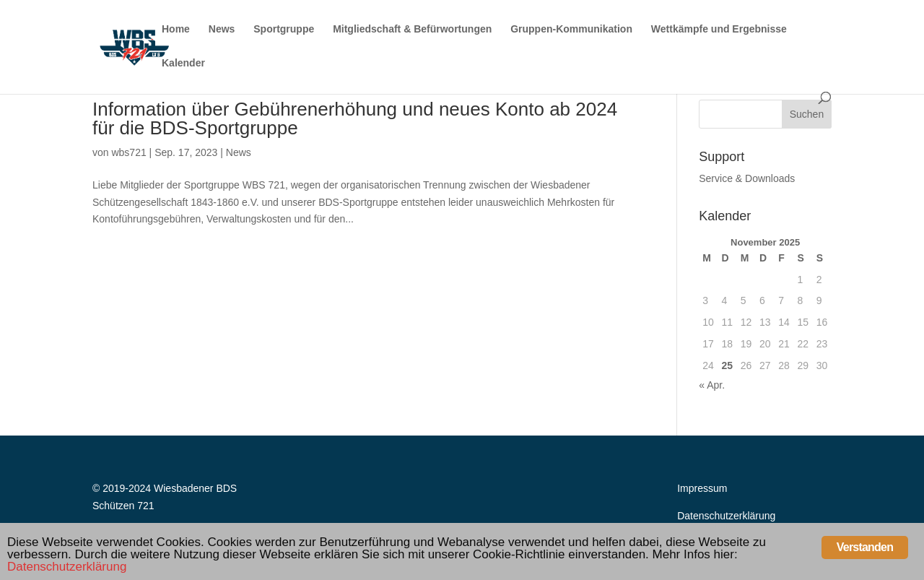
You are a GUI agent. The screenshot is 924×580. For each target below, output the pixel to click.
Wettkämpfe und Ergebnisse (719, 29)
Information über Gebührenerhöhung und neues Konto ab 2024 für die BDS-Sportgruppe (355, 118)
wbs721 (128, 152)
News (222, 29)
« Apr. (712, 385)
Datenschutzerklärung (726, 516)
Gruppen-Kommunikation (571, 29)
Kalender (183, 63)
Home (176, 29)
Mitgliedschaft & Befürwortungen (412, 29)
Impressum (702, 488)
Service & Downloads (747, 178)
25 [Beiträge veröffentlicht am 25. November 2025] (727, 365)
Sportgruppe (284, 29)
